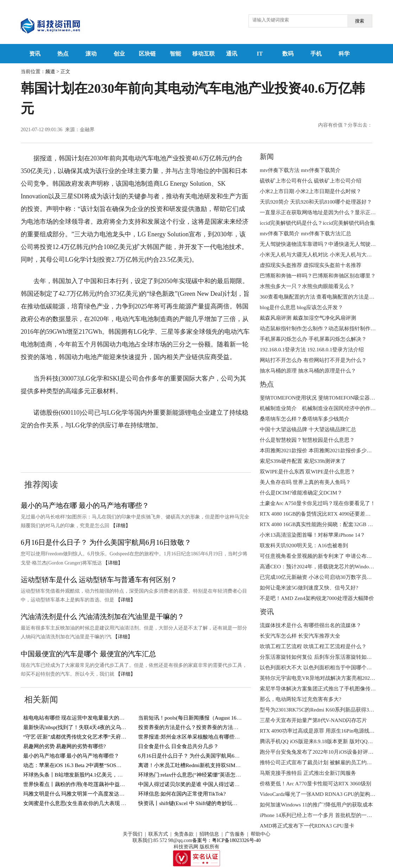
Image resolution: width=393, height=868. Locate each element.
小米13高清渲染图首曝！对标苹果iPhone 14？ (313, 535)
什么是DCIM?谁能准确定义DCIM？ (301, 493)
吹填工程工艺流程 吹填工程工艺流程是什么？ (313, 646)
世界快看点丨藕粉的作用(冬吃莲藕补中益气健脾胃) (83, 784)
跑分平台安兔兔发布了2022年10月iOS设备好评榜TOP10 (324, 752)
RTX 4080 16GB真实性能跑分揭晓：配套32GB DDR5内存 (326, 524)
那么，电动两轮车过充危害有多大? (301, 699)
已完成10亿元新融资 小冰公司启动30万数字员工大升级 (324, 577)
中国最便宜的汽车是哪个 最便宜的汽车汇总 (88, 654)
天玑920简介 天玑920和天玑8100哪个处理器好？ (316, 202)
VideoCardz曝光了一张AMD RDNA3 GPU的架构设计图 (323, 794)
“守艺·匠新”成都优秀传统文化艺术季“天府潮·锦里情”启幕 (90, 737)
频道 (50, 72)
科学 (344, 54)
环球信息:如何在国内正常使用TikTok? (182, 794)
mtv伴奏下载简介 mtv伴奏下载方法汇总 (305, 234)
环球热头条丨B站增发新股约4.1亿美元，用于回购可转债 (89, 775)
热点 (63, 54)
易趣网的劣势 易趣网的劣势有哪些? (65, 746)
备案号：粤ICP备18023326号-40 (226, 840)
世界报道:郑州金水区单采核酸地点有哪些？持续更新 (199, 737)
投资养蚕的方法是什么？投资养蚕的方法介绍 (191, 727)
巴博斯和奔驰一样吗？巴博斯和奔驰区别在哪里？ (318, 276)
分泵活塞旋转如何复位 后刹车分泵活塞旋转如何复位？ (324, 657)
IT (260, 54)
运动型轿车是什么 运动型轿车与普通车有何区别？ (99, 580)
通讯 (232, 54)
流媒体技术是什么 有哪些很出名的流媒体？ (311, 625)
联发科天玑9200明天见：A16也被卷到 (304, 545)
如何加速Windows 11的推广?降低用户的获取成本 (316, 805)
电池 (108, 447)
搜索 (360, 21)
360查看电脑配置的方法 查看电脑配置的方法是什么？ (322, 297)
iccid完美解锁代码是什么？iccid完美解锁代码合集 (317, 223)
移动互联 (204, 54)
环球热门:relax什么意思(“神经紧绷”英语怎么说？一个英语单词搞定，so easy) (227, 775)
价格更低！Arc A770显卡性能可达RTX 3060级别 (315, 784)
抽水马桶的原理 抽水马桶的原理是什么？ (308, 371)
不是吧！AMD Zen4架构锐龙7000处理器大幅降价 (317, 598)
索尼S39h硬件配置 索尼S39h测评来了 (303, 461)
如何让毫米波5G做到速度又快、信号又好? (309, 588)
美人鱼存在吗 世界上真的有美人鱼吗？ (305, 482)
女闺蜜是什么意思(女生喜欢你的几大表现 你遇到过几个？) (92, 803)
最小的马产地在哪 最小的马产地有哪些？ (85, 505)
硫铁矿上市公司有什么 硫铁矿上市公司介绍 (311, 181)
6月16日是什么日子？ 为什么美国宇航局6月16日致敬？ (106, 542)
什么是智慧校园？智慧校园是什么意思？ (307, 440)
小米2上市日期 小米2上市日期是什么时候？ (311, 191)
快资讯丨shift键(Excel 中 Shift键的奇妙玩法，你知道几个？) (207, 803)
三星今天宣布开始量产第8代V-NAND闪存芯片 (313, 720)
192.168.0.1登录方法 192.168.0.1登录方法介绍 (312, 350)
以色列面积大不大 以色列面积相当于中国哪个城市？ (321, 668)
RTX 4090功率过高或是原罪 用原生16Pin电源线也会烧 (323, 731)
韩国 (67, 447)
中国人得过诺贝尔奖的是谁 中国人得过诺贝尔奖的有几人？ (207, 784)
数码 (288, 54)
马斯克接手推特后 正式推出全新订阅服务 (308, 773)
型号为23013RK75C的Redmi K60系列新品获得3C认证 (321, 710)
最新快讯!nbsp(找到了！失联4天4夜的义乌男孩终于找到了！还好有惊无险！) (112, 727)
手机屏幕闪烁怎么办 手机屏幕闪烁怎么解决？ (313, 339)
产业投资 (128, 447)
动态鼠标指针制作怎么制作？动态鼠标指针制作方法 (320, 328)
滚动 (91, 54)
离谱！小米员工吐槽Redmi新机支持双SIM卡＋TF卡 (198, 765)
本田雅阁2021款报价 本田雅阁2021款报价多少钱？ (318, 451)
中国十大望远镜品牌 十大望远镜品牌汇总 (308, 429)
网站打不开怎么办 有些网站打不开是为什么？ (313, 360)
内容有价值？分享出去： (345, 125)
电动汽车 (87, 447)
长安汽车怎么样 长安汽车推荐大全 (300, 636)
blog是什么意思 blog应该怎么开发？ (301, 307)
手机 (316, 54)
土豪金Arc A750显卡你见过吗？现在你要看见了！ (318, 503)
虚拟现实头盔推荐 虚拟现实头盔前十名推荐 (311, 265)
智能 (175, 54)
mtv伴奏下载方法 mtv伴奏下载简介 (300, 170)
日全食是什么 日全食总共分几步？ (178, 746)
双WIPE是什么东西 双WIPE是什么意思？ (308, 472)
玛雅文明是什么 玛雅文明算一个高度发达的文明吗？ (85, 794)
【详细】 (121, 526)
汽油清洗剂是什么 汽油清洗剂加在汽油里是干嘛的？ (102, 617)
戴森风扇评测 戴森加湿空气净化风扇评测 (308, 318)
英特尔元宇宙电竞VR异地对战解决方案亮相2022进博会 (324, 678)
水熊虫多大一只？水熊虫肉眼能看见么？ (307, 286)
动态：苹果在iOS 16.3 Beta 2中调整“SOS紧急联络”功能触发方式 (97, 765)
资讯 (35, 54)
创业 (119, 54)
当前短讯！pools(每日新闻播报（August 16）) (191, 718)
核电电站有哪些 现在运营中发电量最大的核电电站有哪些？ (92, 718)
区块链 (147, 54)
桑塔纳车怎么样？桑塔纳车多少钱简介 (305, 419)
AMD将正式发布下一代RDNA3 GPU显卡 (307, 826)
